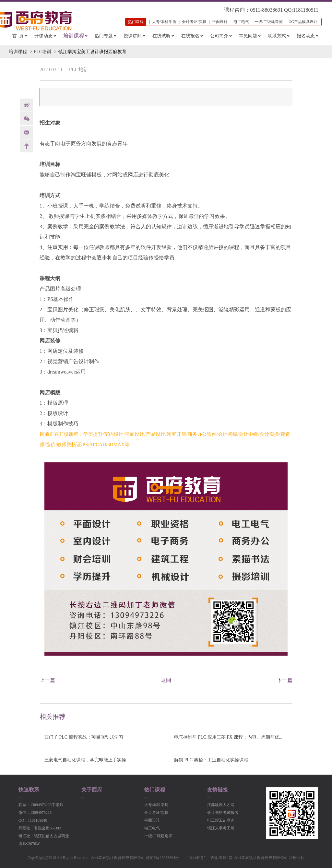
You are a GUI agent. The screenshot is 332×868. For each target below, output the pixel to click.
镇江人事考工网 (221, 828)
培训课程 (74, 36)
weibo (27, 105)
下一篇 (285, 680)
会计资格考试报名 (223, 813)
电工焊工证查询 (221, 820)
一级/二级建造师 (269, 22)
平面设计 (220, 22)
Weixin (27, 119)
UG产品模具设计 (303, 22)
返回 (166, 680)
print (27, 132)
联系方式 (277, 36)
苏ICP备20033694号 (163, 858)
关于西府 (92, 790)
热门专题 (104, 36)
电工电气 (241, 22)
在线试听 (161, 36)
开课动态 (43, 36)
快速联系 (29, 790)
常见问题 (248, 36)
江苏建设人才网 (221, 805)
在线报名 (190, 36)
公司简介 (219, 36)
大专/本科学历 (164, 22)
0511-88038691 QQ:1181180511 (284, 10)
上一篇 (47, 680)
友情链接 (218, 790)
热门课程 (155, 790)
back (27, 146)
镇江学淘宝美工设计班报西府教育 (92, 52)
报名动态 (306, 36)
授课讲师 (133, 36)
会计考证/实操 (194, 22)
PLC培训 (42, 52)
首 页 (18, 36)
